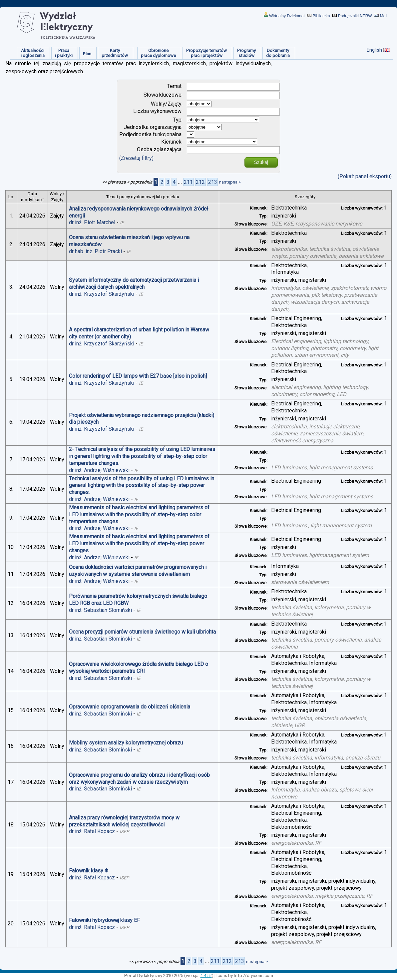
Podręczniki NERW (355, 16)
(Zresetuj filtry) (136, 158)
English (374, 50)
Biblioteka (321, 16)
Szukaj (261, 162)
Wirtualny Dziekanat (287, 16)
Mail (384, 16)
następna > (230, 182)
